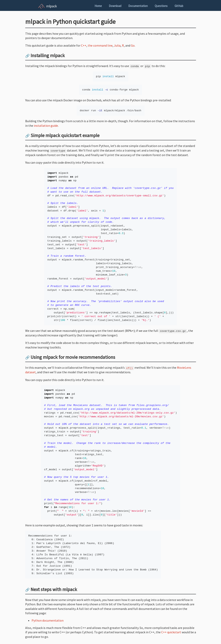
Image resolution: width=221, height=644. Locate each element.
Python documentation (48, 620)
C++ (84, 45)
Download (115, 6)
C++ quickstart (171, 632)
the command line (100, 45)
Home (98, 6)
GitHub (179, 6)
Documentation (138, 6)
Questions (161, 6)
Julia (117, 45)
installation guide (46, 126)
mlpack (52, 6)
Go (133, 45)
